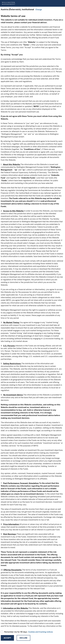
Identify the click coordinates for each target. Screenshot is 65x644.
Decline (23, 638)
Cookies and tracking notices (40, 632)
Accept (7, 638)
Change (39, 10)
